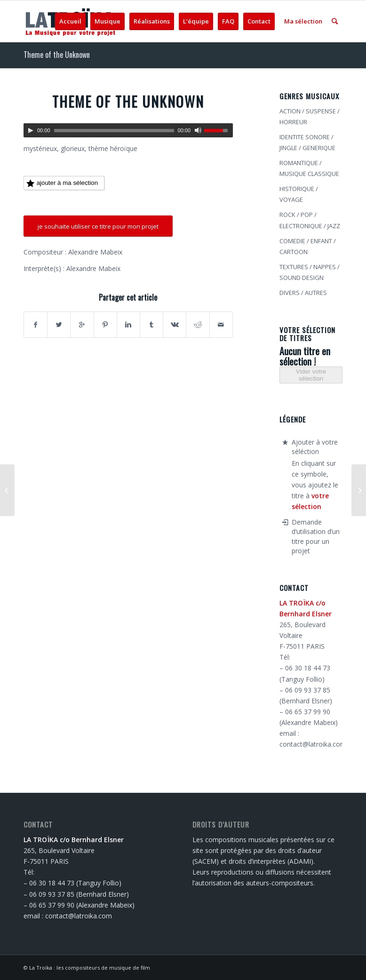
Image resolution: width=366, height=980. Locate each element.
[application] (128, 130)
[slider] (114, 131)
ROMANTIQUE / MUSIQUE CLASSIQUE (309, 168)
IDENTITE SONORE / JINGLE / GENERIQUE (307, 142)
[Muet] (198, 130)
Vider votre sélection (311, 375)
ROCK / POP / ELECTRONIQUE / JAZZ (310, 220)
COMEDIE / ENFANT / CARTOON (308, 246)
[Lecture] (31, 130)
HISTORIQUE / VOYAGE (299, 194)
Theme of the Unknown (57, 55)
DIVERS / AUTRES (303, 293)
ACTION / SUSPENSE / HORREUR (310, 116)
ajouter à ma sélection (62, 183)
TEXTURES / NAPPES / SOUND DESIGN (310, 272)
